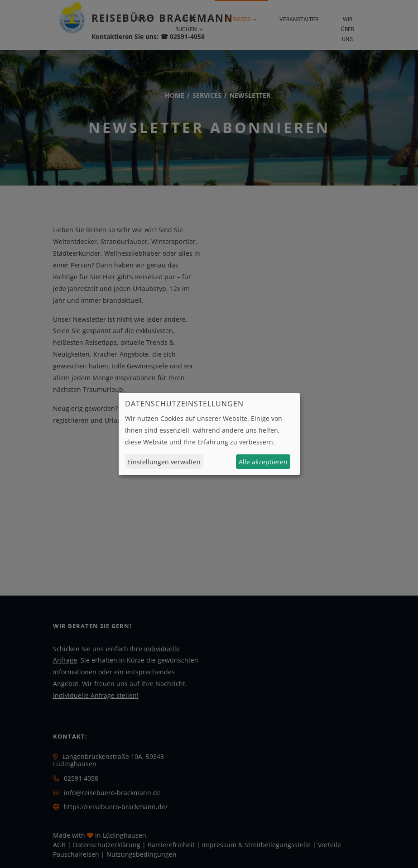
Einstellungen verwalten (164, 462)
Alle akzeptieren (263, 462)
